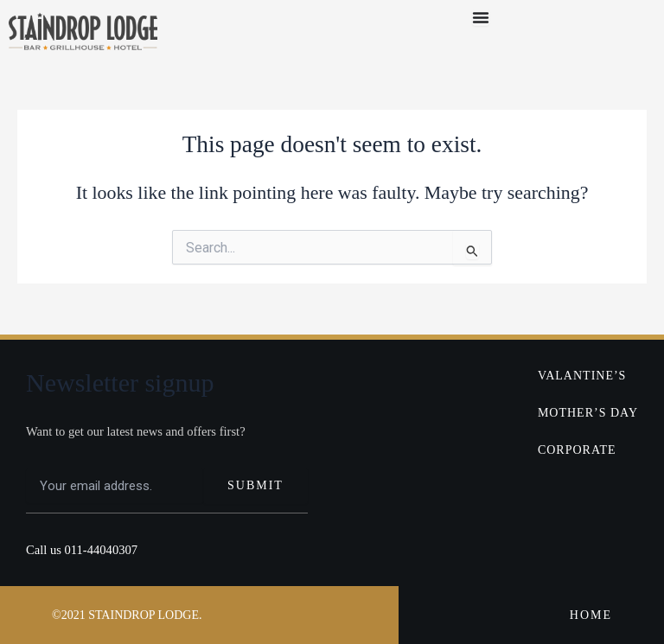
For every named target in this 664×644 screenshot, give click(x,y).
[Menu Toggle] (481, 17)
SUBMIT (255, 485)
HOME (591, 615)
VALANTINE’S (582, 376)
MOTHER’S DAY (588, 413)
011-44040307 (102, 550)
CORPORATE (577, 450)
